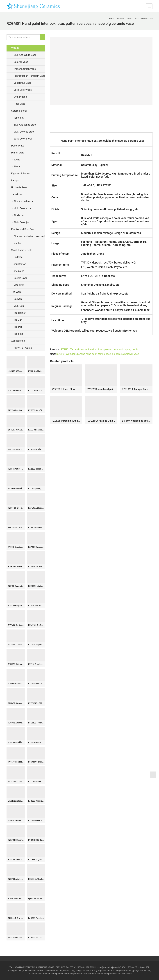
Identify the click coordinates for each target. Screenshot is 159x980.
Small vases (20, 97)
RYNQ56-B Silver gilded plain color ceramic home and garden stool (16, 664)
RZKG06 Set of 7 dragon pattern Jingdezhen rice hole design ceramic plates (36, 410)
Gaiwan (18, 299)
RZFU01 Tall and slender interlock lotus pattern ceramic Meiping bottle (99, 349)
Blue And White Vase (25, 55)
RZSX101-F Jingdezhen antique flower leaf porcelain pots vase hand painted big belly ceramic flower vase (16, 781)
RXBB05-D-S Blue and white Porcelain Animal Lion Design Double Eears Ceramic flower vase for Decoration (36, 528)
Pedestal (18, 257)
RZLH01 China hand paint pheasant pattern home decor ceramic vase (16, 684)
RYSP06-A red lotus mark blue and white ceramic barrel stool (16, 742)
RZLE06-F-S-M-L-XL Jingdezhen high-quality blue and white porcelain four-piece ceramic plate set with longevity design (16, 918)
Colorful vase (21, 62)
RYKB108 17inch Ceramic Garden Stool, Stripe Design (36, 723)
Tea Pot (18, 327)
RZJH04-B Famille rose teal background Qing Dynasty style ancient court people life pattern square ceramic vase (16, 488)
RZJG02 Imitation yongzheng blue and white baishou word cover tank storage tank (36, 586)
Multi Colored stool (24, 132)
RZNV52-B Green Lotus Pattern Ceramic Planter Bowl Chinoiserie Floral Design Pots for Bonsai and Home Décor (16, 703)
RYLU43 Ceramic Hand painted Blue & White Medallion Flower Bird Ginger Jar (36, 762)
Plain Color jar (21, 222)
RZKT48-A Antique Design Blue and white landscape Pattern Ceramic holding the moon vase (16, 879)
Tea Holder (19, 313)
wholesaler (127, 974)
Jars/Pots (17, 194)
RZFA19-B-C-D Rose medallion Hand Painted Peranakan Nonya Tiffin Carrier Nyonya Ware (36, 391)
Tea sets (18, 334)
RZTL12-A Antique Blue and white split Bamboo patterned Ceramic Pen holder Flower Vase (136, 389)
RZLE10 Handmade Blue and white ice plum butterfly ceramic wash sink (36, 430)
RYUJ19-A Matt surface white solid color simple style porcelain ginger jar (36, 371)
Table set (19, 118)
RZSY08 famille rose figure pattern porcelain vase (36, 449)
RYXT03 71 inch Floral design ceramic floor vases (66, 389)
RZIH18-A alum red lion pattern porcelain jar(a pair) (16, 567)
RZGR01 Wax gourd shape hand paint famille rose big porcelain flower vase (98, 354)
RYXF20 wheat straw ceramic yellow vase (36, 820)
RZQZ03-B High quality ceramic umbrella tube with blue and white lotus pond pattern (36, 469)
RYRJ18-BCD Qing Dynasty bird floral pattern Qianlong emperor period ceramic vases (36, 840)
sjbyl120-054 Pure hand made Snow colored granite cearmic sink (36, 899)
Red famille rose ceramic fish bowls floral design (16, 528)
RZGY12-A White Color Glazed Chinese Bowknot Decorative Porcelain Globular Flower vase (16, 723)
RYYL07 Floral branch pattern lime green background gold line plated (16, 762)
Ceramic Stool (19, 111)
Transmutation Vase (25, 69)
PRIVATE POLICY (25, 348)
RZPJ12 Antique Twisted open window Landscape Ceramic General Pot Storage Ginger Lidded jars (16, 469)
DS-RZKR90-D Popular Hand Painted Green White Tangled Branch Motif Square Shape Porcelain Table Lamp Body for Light (16, 820)
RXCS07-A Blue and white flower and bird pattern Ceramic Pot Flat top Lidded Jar (36, 742)
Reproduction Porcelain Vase (29, 76)
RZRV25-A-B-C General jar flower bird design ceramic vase (16, 449)
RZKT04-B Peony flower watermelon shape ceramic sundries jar (16, 840)
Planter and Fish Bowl (23, 229)
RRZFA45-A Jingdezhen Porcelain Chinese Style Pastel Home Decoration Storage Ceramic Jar (16, 410)
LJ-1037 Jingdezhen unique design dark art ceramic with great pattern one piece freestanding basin (36, 801)
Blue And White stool (25, 125)
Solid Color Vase (23, 90)
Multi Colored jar (23, 208)
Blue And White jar (24, 201)
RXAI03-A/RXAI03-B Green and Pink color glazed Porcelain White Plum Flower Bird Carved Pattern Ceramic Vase (36, 879)
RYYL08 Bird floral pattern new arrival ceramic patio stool (16, 938)
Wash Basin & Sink (21, 250)
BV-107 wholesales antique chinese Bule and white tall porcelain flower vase (136, 421)
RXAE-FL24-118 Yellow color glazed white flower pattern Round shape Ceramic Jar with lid (36, 938)
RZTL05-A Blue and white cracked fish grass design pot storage (36, 508)
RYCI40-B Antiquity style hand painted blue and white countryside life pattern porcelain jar (16, 547)
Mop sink (19, 285)
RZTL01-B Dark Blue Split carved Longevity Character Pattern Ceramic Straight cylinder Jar (36, 781)
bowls (17, 160)
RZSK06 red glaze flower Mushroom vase (16, 606)
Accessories (18, 341)
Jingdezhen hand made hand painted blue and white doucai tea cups (16, 801)
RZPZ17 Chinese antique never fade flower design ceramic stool (36, 547)
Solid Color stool (23, 139)
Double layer (20, 278)
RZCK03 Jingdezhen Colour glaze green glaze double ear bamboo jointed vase (36, 645)
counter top (20, 264)
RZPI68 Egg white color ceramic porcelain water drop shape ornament (16, 586)
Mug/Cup (19, 306)
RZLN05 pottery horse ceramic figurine (36, 488)
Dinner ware (18, 153)
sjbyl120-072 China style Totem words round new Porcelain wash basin (16, 371)
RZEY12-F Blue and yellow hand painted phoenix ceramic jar (16, 508)
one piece (19, 271)
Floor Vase (19, 104)
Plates (17, 167)
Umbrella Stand (20, 187)
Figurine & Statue (21, 174)
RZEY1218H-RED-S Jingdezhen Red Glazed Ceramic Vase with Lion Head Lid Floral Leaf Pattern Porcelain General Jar (36, 703)
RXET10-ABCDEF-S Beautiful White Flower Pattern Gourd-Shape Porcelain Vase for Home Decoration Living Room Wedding (36, 606)
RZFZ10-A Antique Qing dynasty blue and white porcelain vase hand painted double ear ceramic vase (101, 421)
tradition (46, 974)
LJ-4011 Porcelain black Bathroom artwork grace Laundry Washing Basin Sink (36, 918)
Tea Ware (16, 292)
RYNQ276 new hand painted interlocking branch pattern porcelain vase (101, 389)
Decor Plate (18, 146)
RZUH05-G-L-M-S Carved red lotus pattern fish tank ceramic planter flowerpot (16, 899)
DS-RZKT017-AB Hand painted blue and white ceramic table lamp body (16, 430)
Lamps (15, 181)
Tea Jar (18, 320)
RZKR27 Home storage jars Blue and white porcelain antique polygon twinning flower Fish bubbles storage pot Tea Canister (36, 684)
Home (111, 19)
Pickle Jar (19, 215)
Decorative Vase (22, 83)
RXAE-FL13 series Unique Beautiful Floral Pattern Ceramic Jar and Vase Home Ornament (16, 645)
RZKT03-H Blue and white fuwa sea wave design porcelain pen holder (16, 391)
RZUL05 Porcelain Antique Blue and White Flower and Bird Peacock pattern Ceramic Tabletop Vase (66, 421)
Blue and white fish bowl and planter (29, 240)
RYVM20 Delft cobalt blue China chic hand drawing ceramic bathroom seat (16, 625)
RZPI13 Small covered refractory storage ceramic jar (36, 664)
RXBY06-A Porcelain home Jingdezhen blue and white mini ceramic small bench (16, 860)
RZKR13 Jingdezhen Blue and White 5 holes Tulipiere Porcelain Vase (36, 860)
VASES (15, 48)
